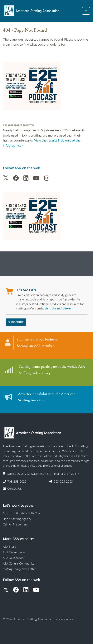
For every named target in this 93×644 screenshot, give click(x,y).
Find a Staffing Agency (17, 519)
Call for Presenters (15, 524)
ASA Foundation (13, 558)
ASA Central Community (19, 563)
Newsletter (20, 569)
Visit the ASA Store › (59, 308)
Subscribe (16, 322)
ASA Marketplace (14, 552)
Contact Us (15, 489)
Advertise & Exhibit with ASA (21, 513)
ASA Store (10, 547)
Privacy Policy (64, 619)
